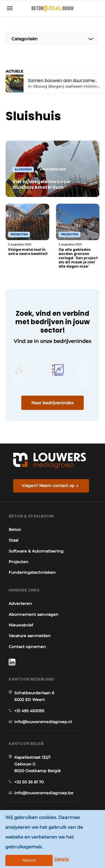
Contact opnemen (27, 647)
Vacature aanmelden (30, 636)
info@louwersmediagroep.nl (43, 722)
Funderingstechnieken (32, 572)
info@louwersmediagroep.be (44, 793)
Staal (14, 540)
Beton (15, 530)
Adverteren (20, 604)
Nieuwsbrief (21, 625)
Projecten (19, 562)
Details (62, 859)
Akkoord (29, 860)
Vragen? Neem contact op (48, 486)
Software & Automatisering (36, 551)
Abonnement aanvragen (34, 614)
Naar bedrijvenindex (53, 403)
